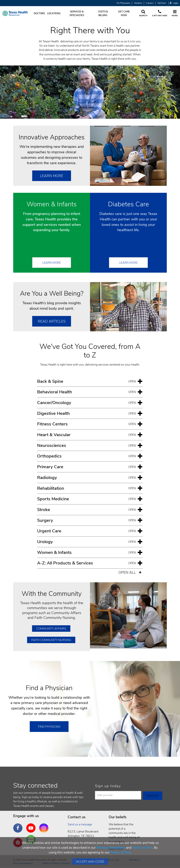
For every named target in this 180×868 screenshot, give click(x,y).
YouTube (32, 826)
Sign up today (108, 786)
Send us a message (80, 824)
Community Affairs (51, 629)
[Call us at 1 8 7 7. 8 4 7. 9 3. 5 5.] (160, 13)
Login (174, 3)
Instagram (45, 826)
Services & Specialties (77, 13)
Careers (150, 3)
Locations (54, 13)
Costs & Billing (103, 13)
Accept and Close (90, 862)
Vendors (138, 3)
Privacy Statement (111, 848)
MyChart (162, 3)
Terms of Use (142, 848)
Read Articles (52, 321)
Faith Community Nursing (51, 640)
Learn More (52, 176)
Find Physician (49, 727)
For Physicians (123, 3)
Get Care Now (124, 13)
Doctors (39, 13)
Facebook (19, 826)
